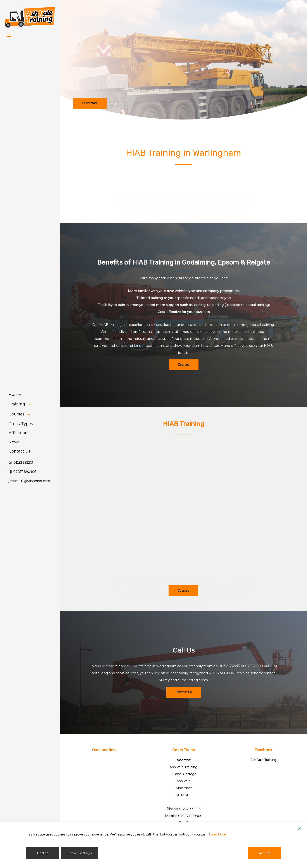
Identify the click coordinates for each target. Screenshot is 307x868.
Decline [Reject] (43, 853)
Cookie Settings (80, 853)
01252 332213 (229, 677)
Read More (217, 834)
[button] (9, 35)
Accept (264, 853)
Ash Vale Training (263, 760)
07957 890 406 (258, 677)
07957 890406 (190, 816)
